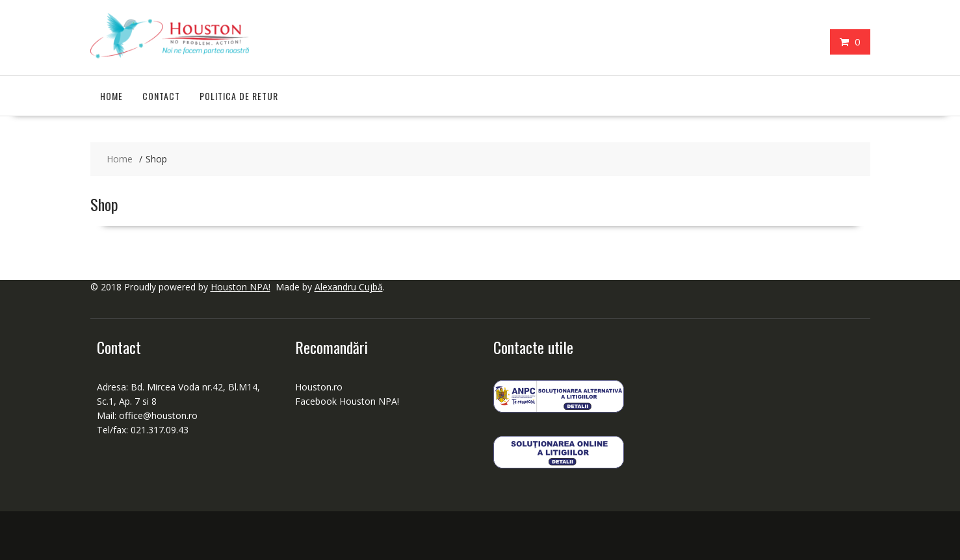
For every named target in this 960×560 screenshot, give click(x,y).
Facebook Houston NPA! (347, 401)
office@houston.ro (160, 415)
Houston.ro (319, 387)
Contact (161, 96)
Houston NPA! (240, 287)
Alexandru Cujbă (349, 287)
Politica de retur (239, 96)
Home (111, 96)
